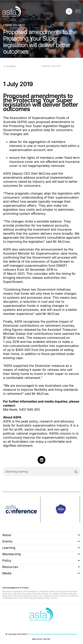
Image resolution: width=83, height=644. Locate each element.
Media (41, 573)
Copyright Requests (68, 634)
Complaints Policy (50, 634)
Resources (41, 567)
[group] (21, 510)
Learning (41, 548)
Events (41, 541)
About (41, 535)
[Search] (76, 472)
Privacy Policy (34, 634)
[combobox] (41, 472)
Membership (41, 554)
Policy (41, 561)
